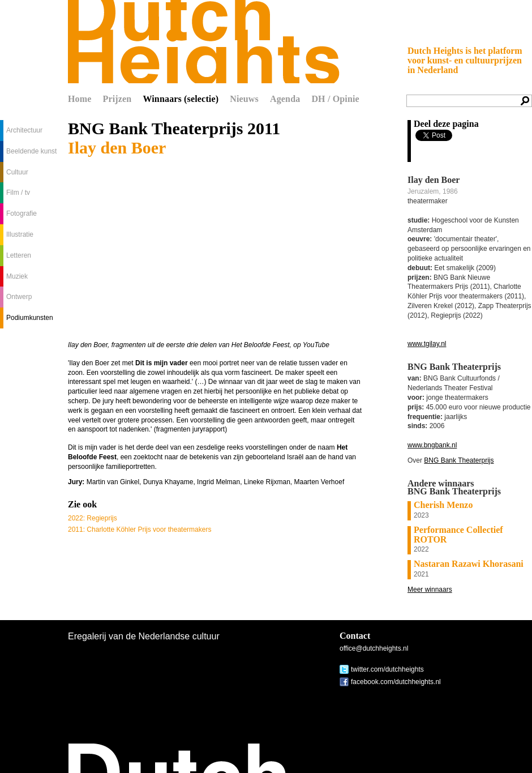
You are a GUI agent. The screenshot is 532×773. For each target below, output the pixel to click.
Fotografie (22, 213)
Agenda (285, 99)
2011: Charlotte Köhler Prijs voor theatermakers (140, 529)
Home (80, 99)
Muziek (17, 276)
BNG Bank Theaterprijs (459, 460)
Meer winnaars (430, 590)
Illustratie (20, 234)
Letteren (19, 255)
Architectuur (24, 130)
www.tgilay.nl (427, 344)
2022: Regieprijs (93, 518)
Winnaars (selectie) (181, 99)
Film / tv (18, 193)
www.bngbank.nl (432, 445)
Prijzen (117, 99)
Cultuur (17, 172)
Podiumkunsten (30, 318)
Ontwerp (19, 297)
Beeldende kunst (31, 151)
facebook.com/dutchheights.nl (396, 682)
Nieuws (244, 99)
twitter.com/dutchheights (387, 669)
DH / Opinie (335, 99)
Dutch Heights (204, 42)
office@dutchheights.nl (374, 648)
